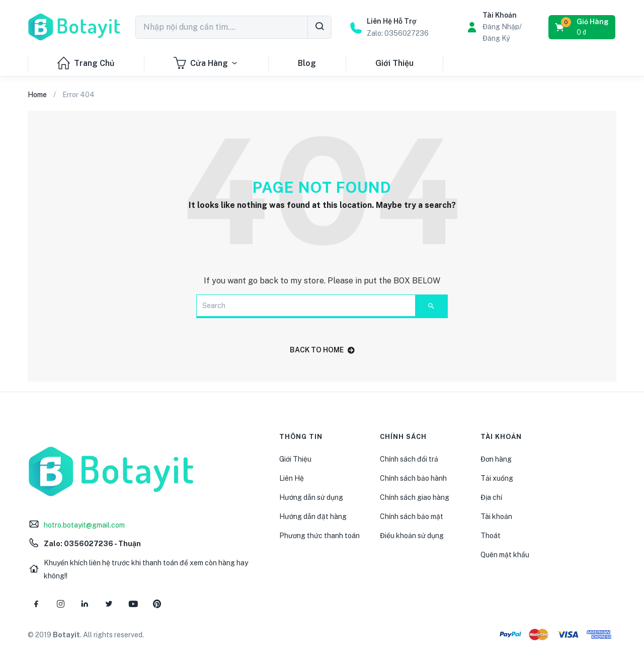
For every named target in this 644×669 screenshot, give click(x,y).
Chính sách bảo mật (412, 516)
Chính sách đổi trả (409, 459)
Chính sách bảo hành (413, 478)
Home (37, 95)
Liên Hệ (292, 478)
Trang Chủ (86, 63)
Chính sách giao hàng (415, 497)
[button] (583, 27)
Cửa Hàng (206, 63)
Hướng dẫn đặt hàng (313, 516)
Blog (307, 63)
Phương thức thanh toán (319, 536)
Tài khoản (496, 516)
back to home (322, 350)
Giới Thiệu (394, 63)
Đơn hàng (496, 459)
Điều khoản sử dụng (412, 536)
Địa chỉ (491, 497)
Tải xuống (497, 478)
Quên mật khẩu (505, 555)
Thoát (491, 536)
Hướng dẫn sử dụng (311, 497)
